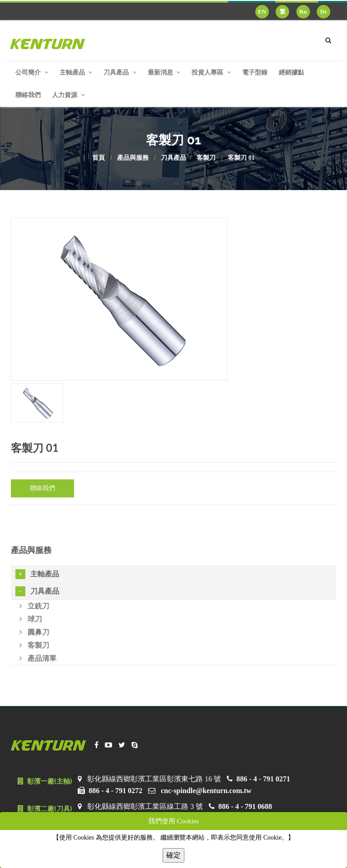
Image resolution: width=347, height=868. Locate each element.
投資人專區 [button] (211, 72)
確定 (173, 855)
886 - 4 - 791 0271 (263, 779)
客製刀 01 (241, 158)
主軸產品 (37, 574)
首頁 (98, 158)
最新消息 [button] (164, 72)
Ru (303, 12)
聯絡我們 (28, 95)
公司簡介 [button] (32, 72)
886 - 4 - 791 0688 (245, 806)
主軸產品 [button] (76, 72)
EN (262, 12)
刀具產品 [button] (120, 72)
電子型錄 (255, 72)
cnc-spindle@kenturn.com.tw (206, 791)
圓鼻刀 (34, 632)
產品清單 (38, 658)
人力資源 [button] (68, 95)
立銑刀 (34, 606)
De (323, 12)
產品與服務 (133, 158)
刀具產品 (173, 158)
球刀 (31, 619)
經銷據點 (291, 72)
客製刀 (206, 158)
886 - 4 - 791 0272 (115, 791)
